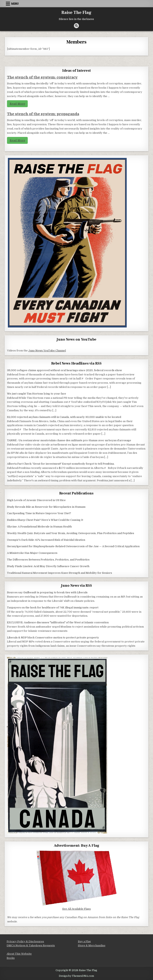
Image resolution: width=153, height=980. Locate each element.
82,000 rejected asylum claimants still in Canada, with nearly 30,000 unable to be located (64, 417)
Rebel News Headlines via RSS (76, 363)
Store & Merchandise (92, 945)
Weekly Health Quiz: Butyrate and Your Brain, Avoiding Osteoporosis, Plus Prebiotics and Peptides (71, 533)
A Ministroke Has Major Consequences (32, 553)
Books (11, 958)
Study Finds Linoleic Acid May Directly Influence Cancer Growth (48, 566)
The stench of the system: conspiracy (42, 77)
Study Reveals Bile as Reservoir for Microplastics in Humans (46, 507)
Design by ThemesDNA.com (76, 976)
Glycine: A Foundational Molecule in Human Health (39, 527)
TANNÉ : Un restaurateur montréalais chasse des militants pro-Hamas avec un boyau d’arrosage (69, 440)
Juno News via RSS (76, 586)
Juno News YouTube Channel (47, 351)
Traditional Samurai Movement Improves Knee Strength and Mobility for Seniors (60, 573)
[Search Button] (76, 26)
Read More (17, 104)
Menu (15, 4)
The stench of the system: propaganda (43, 114)
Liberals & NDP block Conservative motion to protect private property (53, 638)
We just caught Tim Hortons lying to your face (37, 394)
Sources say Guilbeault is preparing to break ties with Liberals (47, 592)
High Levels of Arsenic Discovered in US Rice (36, 500)
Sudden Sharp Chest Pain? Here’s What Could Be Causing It (45, 520)
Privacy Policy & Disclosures (25, 941)
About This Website (19, 954)
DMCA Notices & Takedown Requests (31, 945)
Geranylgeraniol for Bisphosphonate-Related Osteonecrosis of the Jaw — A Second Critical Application (73, 546)
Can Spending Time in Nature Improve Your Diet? (39, 513)
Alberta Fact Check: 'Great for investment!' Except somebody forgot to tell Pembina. (61, 464)
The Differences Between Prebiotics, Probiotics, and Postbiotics (48, 560)
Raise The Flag (76, 12)
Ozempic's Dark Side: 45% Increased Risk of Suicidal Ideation (46, 540)
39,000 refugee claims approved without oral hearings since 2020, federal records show (64, 370)
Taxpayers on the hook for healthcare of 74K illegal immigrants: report (53, 608)
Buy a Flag (84, 941)
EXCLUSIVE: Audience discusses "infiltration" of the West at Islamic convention (58, 622)
